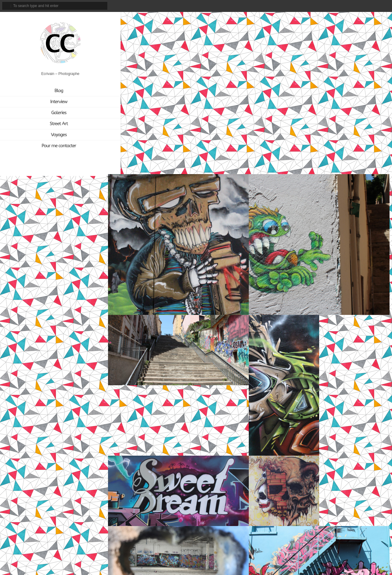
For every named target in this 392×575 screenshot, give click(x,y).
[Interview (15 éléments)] (19, 383)
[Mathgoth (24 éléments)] (63, 392)
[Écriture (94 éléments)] (82, 410)
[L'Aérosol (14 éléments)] (90, 383)
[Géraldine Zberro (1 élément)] (64, 373)
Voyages (52, 135)
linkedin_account (375, 6)
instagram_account (354, 6)
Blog (52, 91)
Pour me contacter (52, 146)
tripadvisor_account (365, 6)
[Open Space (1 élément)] (46, 401)
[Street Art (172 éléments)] (89, 401)
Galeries (52, 113)
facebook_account (344, 6)
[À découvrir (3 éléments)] (59, 410)
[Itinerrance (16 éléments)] (43, 383)
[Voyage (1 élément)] (36, 410)
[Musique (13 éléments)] (86, 392)
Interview (53, 102)
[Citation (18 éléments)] (18, 373)
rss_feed (385, 6)
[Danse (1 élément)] (37, 373)
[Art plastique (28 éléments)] (42, 364)
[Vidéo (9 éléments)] (17, 410)
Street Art (52, 124)
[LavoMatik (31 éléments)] (19, 392)
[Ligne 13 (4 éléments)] (41, 392)
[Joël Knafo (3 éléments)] (67, 383)
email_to (333, 6)
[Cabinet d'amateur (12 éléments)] (74, 364)
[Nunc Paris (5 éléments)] (20, 401)
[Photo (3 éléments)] (69, 401)
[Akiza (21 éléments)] (18, 364)
